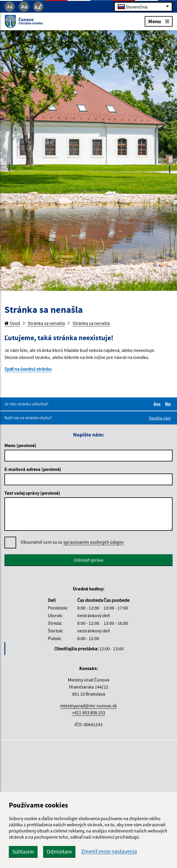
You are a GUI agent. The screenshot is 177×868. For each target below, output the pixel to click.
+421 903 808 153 (88, 713)
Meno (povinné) (20, 445)
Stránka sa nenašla (46, 323)
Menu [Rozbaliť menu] (159, 21)
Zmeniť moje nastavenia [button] (109, 851)
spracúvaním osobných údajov (93, 542)
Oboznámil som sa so (72, 542)
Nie (169, 404)
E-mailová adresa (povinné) (33, 469)
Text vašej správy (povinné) (32, 493)
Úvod (12, 323)
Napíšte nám (160, 418)
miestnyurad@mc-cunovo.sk (88, 706)
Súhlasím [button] (23, 852)
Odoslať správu (89, 560)
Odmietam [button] (59, 852)
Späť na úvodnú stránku (28, 369)
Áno (158, 404)
